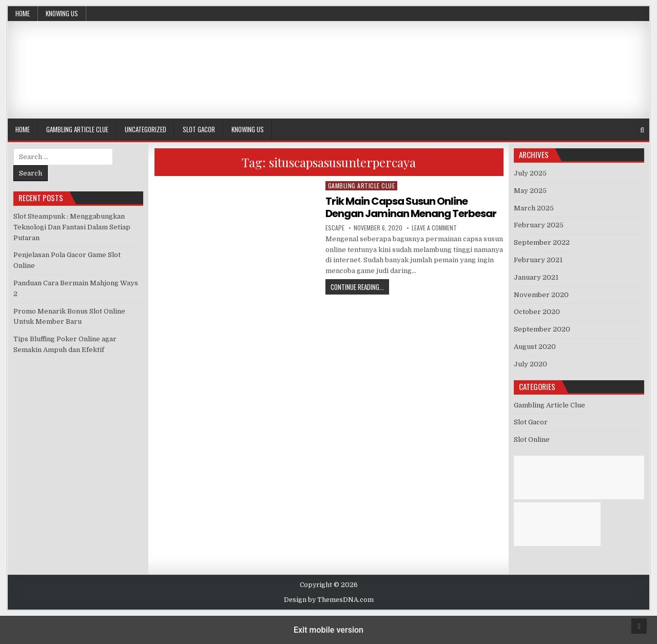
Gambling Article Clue (77, 129)
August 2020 (535, 347)
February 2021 (538, 260)
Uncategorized (146, 129)
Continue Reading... (360, 287)
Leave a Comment (434, 228)
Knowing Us (62, 13)
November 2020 (541, 295)
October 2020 (537, 312)
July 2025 (530, 173)
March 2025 (534, 208)
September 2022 (542, 242)
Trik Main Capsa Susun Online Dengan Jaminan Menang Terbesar (411, 207)
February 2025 (539, 225)
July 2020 (530, 364)
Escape (335, 228)
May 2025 (530, 191)
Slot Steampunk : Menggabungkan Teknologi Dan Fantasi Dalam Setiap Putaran (72, 227)
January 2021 (536, 277)
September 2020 (542, 329)
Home (23, 13)
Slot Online (532, 440)
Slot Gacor (199, 129)
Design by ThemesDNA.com (329, 600)
